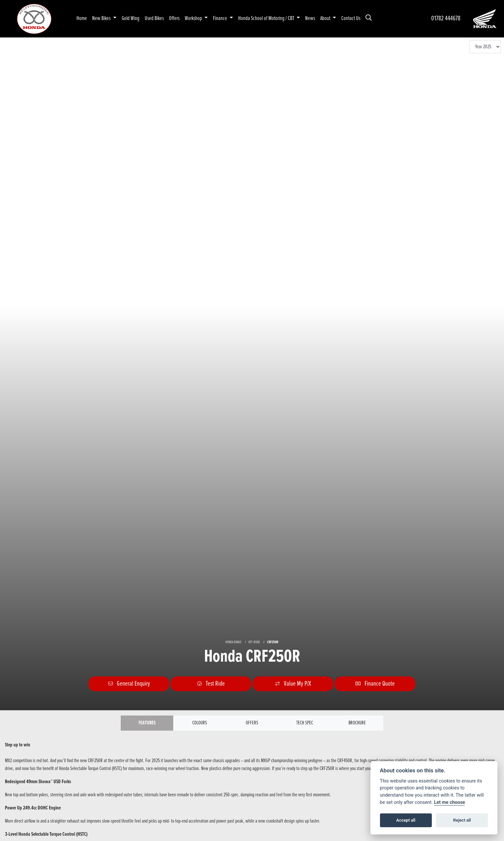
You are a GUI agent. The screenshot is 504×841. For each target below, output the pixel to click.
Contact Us (351, 19)
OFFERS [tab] (252, 723)
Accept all (406, 820)
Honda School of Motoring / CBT (267, 19)
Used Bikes (154, 19)
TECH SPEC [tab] (305, 723)
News (310, 19)
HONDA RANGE (233, 642)
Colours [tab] (200, 723)
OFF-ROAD (254, 642)
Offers (174, 19)
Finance (220, 19)
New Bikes (102, 19)
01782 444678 (446, 19)
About (326, 19)
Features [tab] (147, 723)
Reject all (462, 820)
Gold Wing (131, 19)
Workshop (194, 19)
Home (82, 19)
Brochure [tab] (357, 723)
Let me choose (450, 802)
